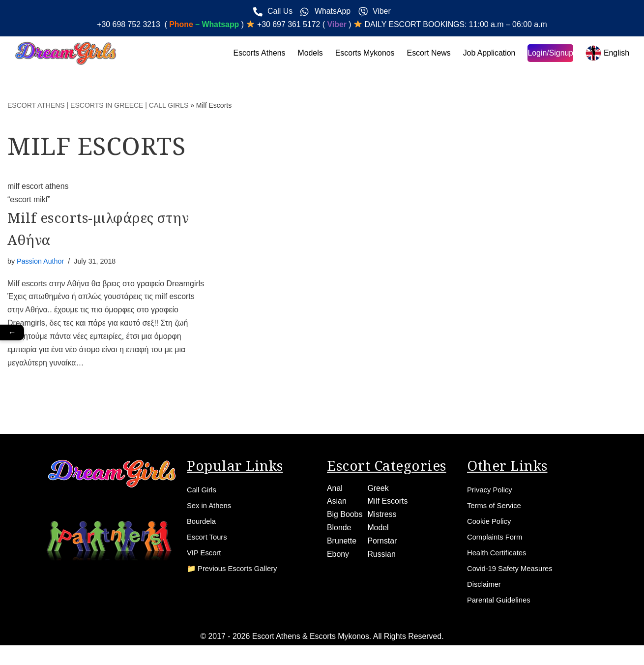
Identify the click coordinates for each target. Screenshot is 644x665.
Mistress (382, 517)
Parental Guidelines (501, 609)
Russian (382, 558)
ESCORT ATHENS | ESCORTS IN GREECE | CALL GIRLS (98, 105)
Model (379, 531)
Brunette (342, 544)
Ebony (338, 558)
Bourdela (203, 526)
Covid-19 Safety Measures (513, 576)
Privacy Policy (492, 492)
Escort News (428, 53)
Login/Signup (550, 53)
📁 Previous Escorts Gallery (236, 576)
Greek (379, 491)
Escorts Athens (257, 53)
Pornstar (382, 544)
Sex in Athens (211, 509)
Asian (337, 504)
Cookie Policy (491, 526)
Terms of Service (496, 509)
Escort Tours (209, 542)
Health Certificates (499, 559)
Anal (335, 491)
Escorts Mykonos (363, 53)
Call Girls (203, 492)
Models (308, 53)
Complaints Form (497, 542)
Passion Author (41, 262)
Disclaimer (485, 592)
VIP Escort (205, 559)
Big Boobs (345, 517)
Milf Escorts (388, 504)
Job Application (489, 53)
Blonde (339, 531)
